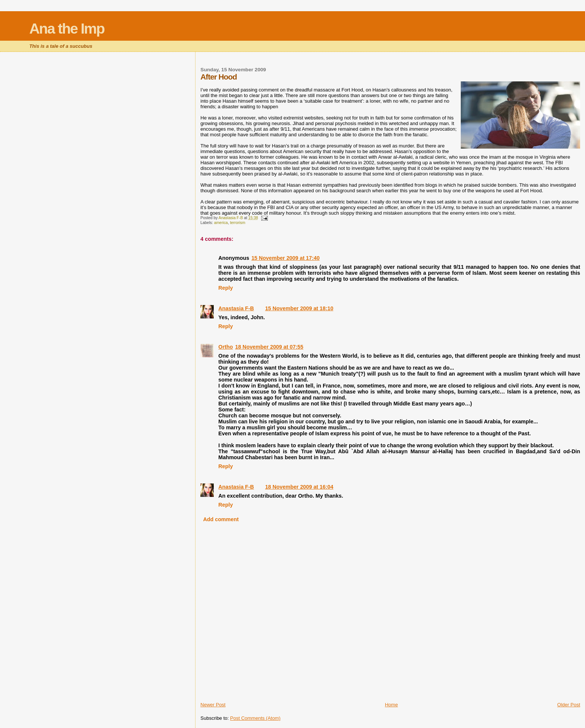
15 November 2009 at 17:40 (286, 258)
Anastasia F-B (236, 308)
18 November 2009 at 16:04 (299, 487)
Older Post (569, 705)
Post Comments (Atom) (255, 718)
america (221, 223)
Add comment (221, 519)
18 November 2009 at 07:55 (269, 347)
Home (392, 705)
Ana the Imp (67, 29)
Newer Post (213, 705)
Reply (226, 288)
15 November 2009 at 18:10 (299, 308)
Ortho (226, 347)
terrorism (237, 223)
